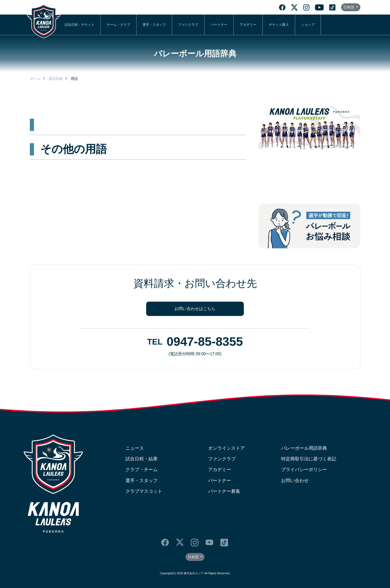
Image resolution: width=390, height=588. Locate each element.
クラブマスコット (144, 491)
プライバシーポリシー (304, 470)
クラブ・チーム (142, 470)
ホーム (35, 79)
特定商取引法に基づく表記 (309, 459)
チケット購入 (279, 25)
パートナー (219, 25)
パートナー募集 (224, 491)
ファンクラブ (188, 25)
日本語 (349, 7)
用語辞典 (56, 79)
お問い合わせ (295, 481)
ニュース (135, 448)
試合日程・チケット (79, 25)
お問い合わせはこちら (195, 309)
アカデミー (248, 25)
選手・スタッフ (154, 25)
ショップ (308, 25)
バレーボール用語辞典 (304, 448)
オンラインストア (227, 448)
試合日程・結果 (142, 459)
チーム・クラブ (118, 25)
